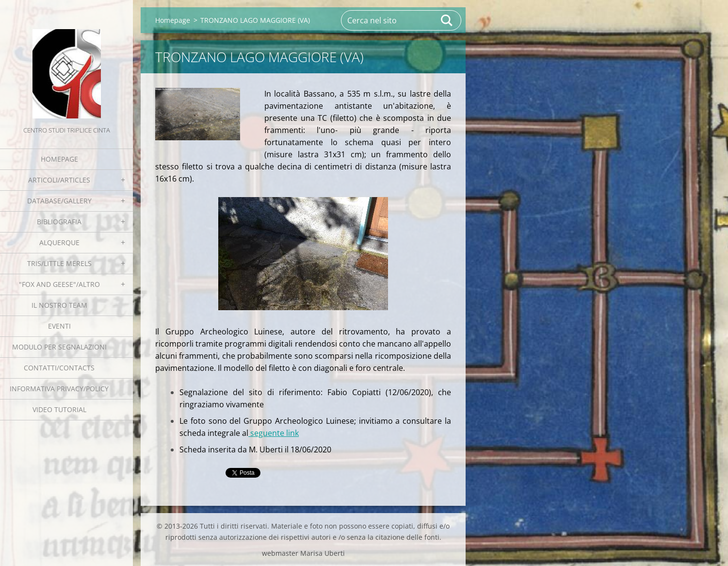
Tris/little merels (59, 263)
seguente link (274, 433)
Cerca (447, 20)
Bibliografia (59, 222)
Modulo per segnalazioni (59, 347)
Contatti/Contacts (59, 368)
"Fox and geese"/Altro (59, 284)
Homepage (59, 159)
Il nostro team (59, 305)
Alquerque (59, 242)
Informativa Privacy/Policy (59, 389)
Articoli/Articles (59, 180)
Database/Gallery (59, 201)
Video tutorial (59, 409)
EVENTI (59, 326)
